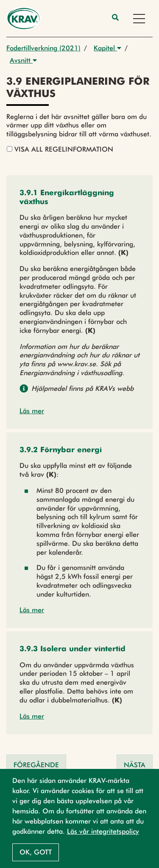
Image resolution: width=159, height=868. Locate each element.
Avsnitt (23, 60)
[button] (79, 198)
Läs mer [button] (32, 411)
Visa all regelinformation (60, 149)
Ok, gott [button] (36, 852)
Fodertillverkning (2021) (43, 48)
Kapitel (107, 48)
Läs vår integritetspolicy (103, 831)
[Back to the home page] (24, 18)
